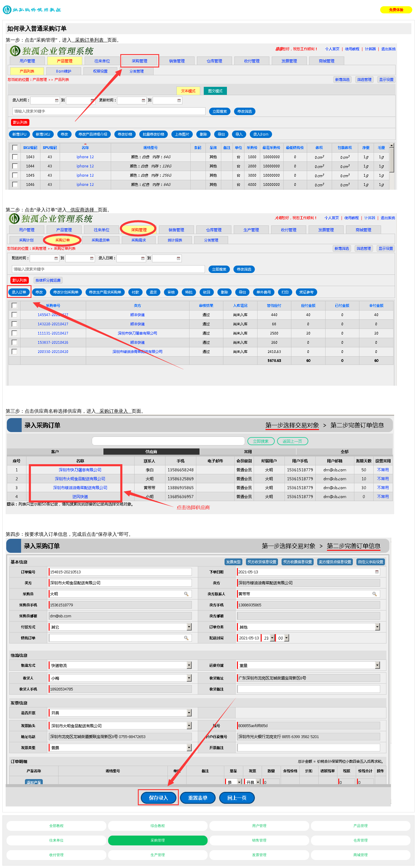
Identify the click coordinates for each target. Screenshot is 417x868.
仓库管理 (361, 840)
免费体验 (396, 10)
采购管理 (158, 840)
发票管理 (259, 855)
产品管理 (361, 826)
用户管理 (259, 826)
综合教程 (158, 826)
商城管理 (361, 855)
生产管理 (158, 855)
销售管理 (259, 840)
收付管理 (56, 855)
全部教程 (56, 826)
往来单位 (56, 840)
